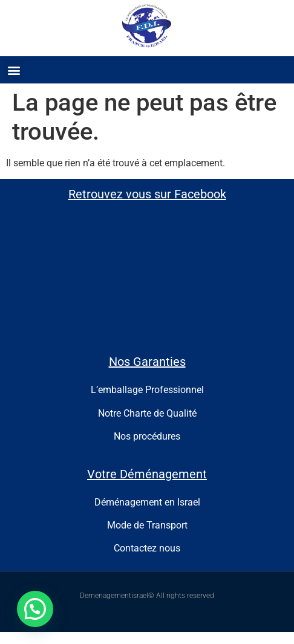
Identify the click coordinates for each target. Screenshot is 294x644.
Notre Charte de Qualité (147, 413)
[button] (14, 70)
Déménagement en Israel (147, 502)
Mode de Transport (147, 525)
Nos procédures (147, 436)
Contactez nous (147, 548)
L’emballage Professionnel (147, 390)
